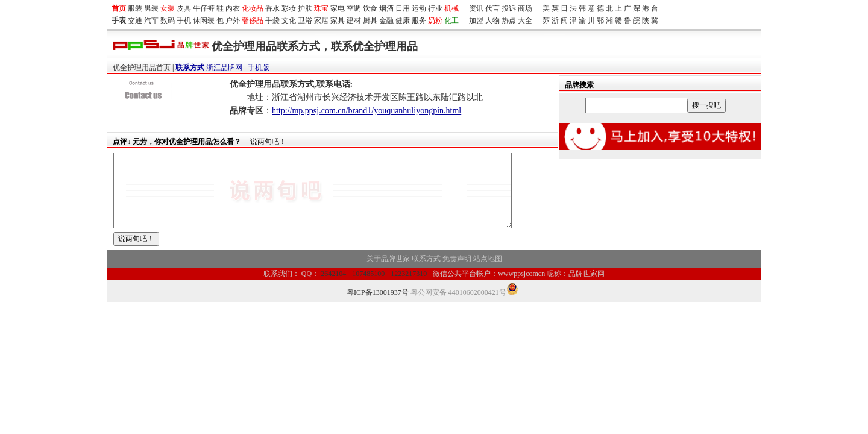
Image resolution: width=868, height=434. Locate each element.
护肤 (305, 8)
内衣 (233, 8)
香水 (272, 8)
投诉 (509, 8)
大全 (525, 20)
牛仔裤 (204, 8)
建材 (354, 20)
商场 (525, 8)
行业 (435, 8)
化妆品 (253, 8)
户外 (233, 20)
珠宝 (321, 8)
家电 (338, 8)
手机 (184, 20)
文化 (289, 20)
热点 (509, 20)
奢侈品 (253, 20)
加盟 (476, 20)
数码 (168, 20)
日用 (403, 8)
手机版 (259, 68)
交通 (135, 20)
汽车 (151, 20)
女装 (168, 8)
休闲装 (204, 20)
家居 (321, 20)
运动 (419, 8)
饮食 (370, 8)
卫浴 (305, 20)
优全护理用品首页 (142, 68)
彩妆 (289, 8)
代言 (492, 8)
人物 (492, 20)
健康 (403, 20)
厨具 (370, 20)
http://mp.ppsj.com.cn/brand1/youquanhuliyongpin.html (366, 111)
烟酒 (386, 8)
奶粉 (435, 20)
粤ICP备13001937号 (378, 307)
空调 (354, 8)
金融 (386, 20)
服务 (419, 20)
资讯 (476, 8)
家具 (338, 20)
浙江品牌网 (224, 68)
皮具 (184, 8)
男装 (151, 8)
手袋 (272, 20)
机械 (451, 8)
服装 (135, 8)
